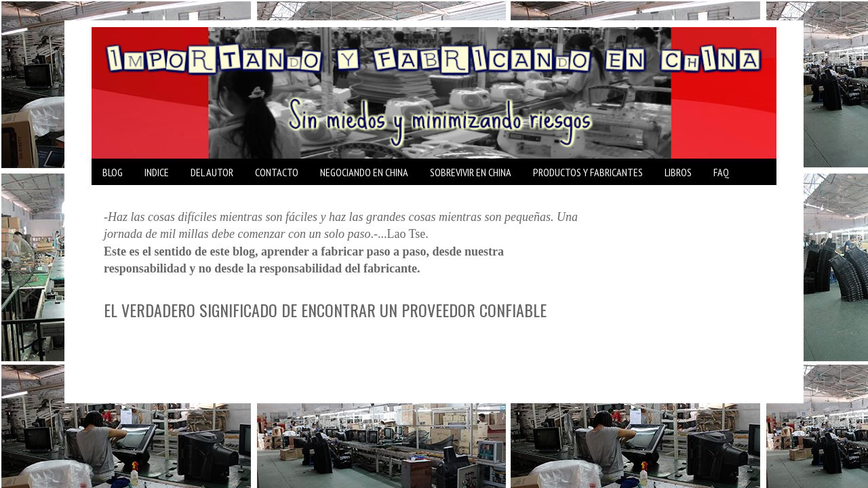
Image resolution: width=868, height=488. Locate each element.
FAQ (721, 172)
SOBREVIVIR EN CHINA (471, 172)
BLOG (113, 172)
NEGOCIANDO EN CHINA (364, 172)
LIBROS (678, 172)
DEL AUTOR (212, 172)
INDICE (157, 172)
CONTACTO (277, 172)
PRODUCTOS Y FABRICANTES (588, 172)
